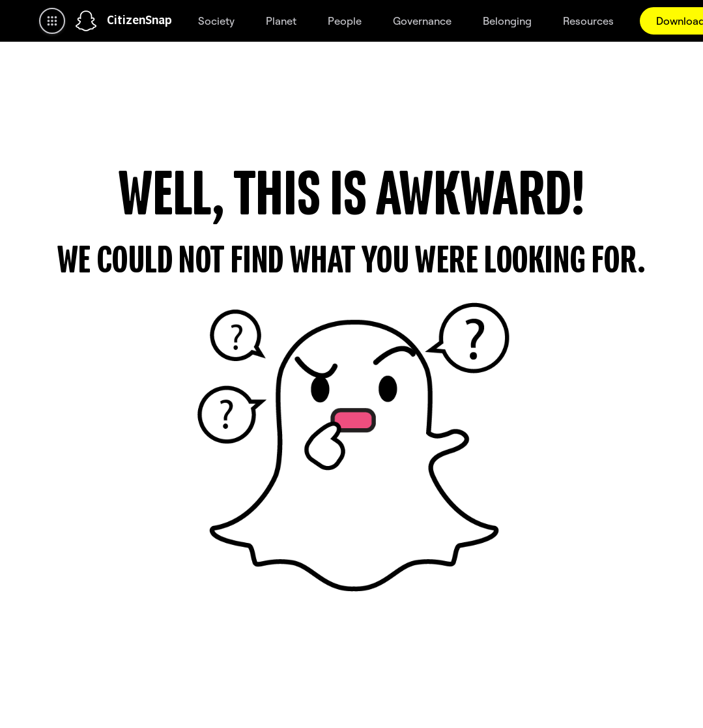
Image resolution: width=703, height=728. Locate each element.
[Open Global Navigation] (52, 21)
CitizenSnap (139, 21)
